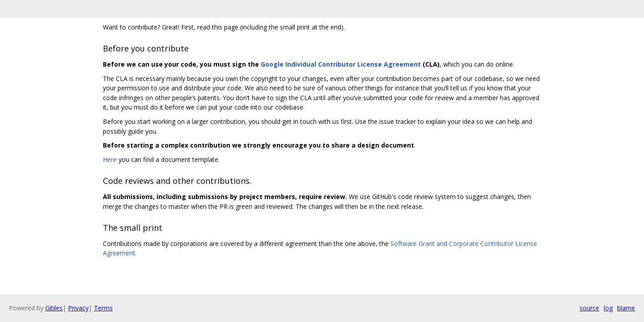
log (608, 308)
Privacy (78, 308)
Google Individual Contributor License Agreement (341, 64)
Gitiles (54, 308)
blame (626, 308)
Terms (103, 308)
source (589, 308)
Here (110, 159)
